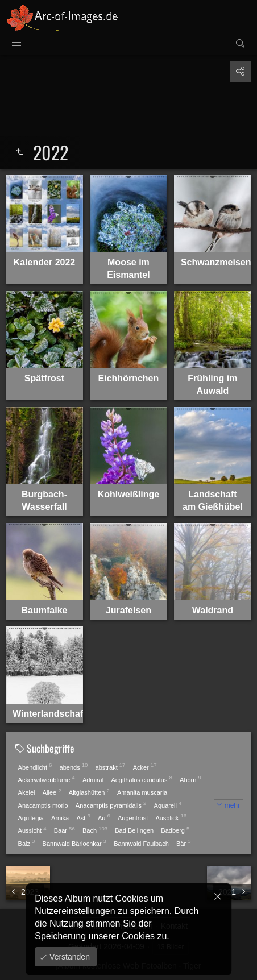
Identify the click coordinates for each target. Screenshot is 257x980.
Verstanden (69, 957)
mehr (232, 805)
